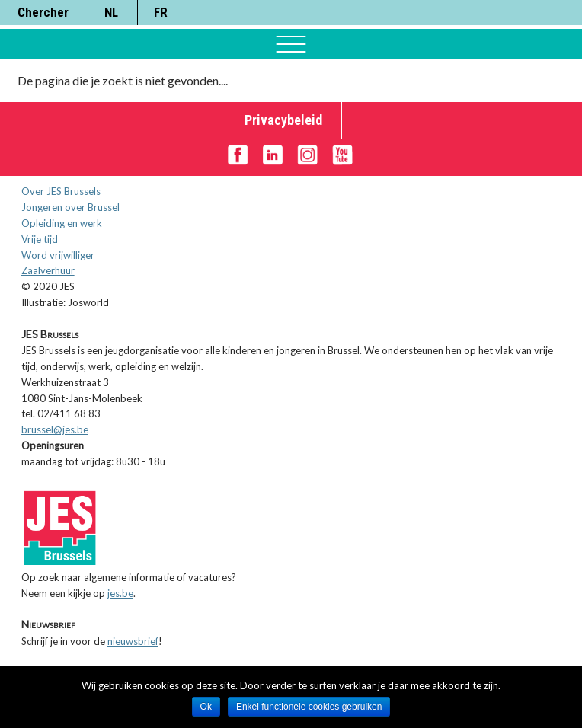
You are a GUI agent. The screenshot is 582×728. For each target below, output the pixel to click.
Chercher (43, 12)
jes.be (120, 593)
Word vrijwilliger (58, 255)
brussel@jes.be (55, 429)
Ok (206, 707)
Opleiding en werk (62, 223)
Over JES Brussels (61, 191)
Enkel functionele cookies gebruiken (309, 707)
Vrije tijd (40, 239)
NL (111, 12)
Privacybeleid (283, 120)
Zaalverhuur (48, 270)
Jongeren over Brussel (70, 207)
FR (161, 12)
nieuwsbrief (133, 641)
